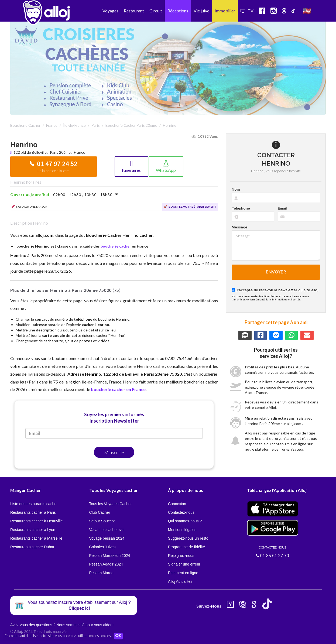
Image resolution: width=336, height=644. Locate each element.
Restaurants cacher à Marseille (36, 538)
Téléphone (241, 208)
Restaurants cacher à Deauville (37, 521)
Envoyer (276, 272)
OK (119, 636)
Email (282, 208)
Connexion (177, 504)
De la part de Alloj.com (53, 171)
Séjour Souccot (102, 521)
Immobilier (225, 11)
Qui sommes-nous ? (185, 521)
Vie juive (201, 11)
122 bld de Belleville (30, 152)
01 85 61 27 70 (273, 552)
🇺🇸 (307, 11)
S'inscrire (114, 452)
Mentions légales (182, 530)
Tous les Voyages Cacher (111, 504)
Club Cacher (100, 512)
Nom (236, 190)
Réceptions (178, 11)
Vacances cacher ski (106, 530)
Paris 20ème (60, 152)
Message (239, 227)
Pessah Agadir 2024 (106, 564)
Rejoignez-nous (181, 556)
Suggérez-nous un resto (188, 538)
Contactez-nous (181, 512)
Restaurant (134, 11)
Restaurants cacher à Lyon (33, 530)
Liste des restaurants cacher (34, 504)
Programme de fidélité (186, 547)
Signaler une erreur (184, 564)
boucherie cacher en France (118, 389)
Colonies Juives (102, 547)
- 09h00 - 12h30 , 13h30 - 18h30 (64, 195)
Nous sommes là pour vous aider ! (85, 625)
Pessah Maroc (101, 573)
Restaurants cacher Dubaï (32, 547)
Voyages (110, 11)
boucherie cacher (116, 246)
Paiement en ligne (183, 573)
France (80, 152)
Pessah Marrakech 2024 (110, 556)
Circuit (156, 11)
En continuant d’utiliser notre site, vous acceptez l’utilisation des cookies (58, 636)
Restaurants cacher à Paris (33, 512)
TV (247, 11)
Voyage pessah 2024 (107, 538)
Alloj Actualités (180, 581)
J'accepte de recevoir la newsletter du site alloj (277, 290)
